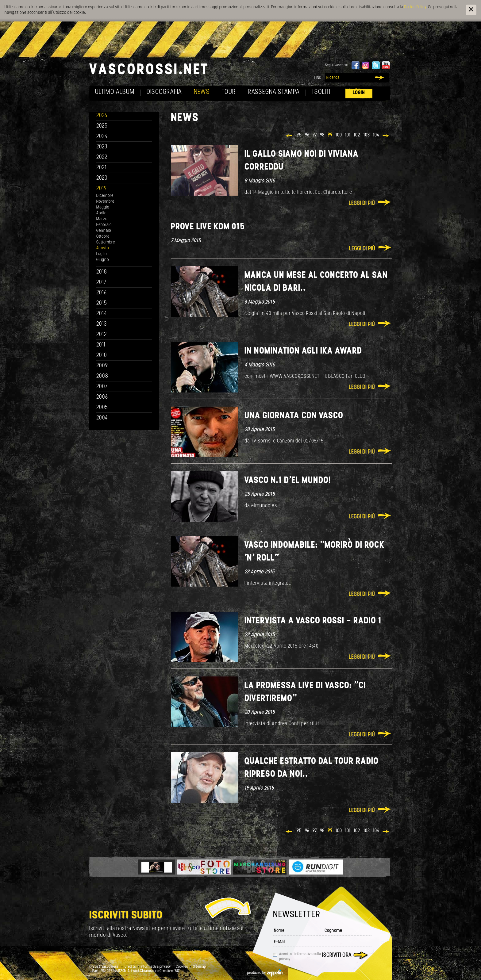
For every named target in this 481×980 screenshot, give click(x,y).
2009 (102, 366)
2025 (102, 126)
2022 (102, 157)
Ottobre (103, 237)
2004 (102, 418)
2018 (102, 272)
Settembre (106, 242)
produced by (265, 973)
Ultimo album (115, 92)
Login (359, 93)
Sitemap (199, 967)
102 (357, 135)
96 (307, 135)
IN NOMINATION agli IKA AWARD (303, 351)
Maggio (103, 207)
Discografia (164, 92)
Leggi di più (362, 203)
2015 (102, 303)
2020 (102, 178)
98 (322, 135)
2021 (102, 168)
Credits (130, 967)
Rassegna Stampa (274, 92)
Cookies (182, 967)
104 (376, 135)
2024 (102, 137)
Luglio (102, 254)
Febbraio (104, 225)
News (202, 92)
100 (339, 135)
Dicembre (105, 196)
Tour (229, 92)
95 (299, 135)
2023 (102, 147)
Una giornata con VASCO (294, 416)
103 (367, 135)
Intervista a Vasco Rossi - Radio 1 (313, 621)
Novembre (105, 202)
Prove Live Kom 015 (208, 227)
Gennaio (104, 231)
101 (348, 135)
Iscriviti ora (337, 955)
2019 (102, 189)
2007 (102, 387)
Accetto (300, 957)
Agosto (103, 248)
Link (318, 78)
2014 (102, 314)
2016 (102, 293)
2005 (102, 408)
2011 (101, 345)
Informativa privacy (156, 967)
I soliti (321, 92)
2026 (102, 116)
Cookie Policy (415, 7)
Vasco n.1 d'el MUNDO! (288, 481)
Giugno (103, 260)
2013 (102, 324)
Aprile (101, 213)
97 (315, 135)
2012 (102, 335)
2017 (101, 283)
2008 (102, 376)
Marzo (102, 219)
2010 (102, 356)
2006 (102, 397)
